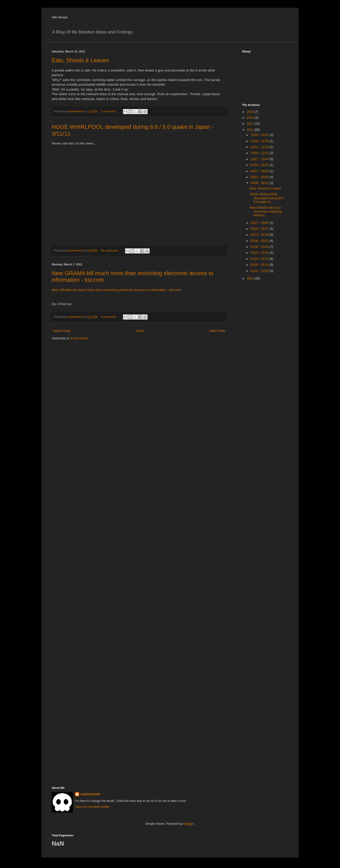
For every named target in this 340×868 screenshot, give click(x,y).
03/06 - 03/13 (260, 183)
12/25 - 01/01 (260, 135)
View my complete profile (92, 807)
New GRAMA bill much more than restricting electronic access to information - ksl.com (116, 290)
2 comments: (109, 111)
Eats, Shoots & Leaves (80, 60)
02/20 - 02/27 (260, 229)
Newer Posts (62, 331)
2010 (251, 278)
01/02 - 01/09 (260, 271)
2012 (251, 124)
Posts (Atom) (79, 338)
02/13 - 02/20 (260, 235)
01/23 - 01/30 (260, 253)
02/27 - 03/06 (260, 223)
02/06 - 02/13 (260, 241)
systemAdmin (90, 794)
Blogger (188, 824)
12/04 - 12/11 (260, 153)
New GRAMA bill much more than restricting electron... (266, 211)
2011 (251, 130)
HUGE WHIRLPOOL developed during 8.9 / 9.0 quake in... (267, 198)
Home (140, 331)
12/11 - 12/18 (260, 147)
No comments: (110, 250)
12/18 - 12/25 (260, 141)
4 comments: (109, 317)
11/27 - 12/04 (260, 159)
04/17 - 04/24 (260, 171)
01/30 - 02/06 (260, 247)
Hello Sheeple (60, 17)
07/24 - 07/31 (260, 165)
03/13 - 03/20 (260, 177)
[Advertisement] (263, 366)
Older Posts (217, 331)
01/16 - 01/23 (260, 259)
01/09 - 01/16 (260, 265)
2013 (251, 118)
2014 (251, 112)
